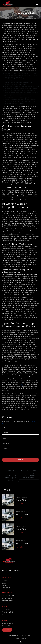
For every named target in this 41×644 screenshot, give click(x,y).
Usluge (4, 583)
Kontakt (7, 630)
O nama (4, 581)
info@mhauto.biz (7, 624)
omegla (22, 385)
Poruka (5, 449)
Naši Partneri (6, 588)
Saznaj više (19, 503)
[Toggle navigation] (37, 4)
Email (5, 438)
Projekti (4, 585)
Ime (4, 427)
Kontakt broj (6, 443)
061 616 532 (6, 626)
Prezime (5, 433)
